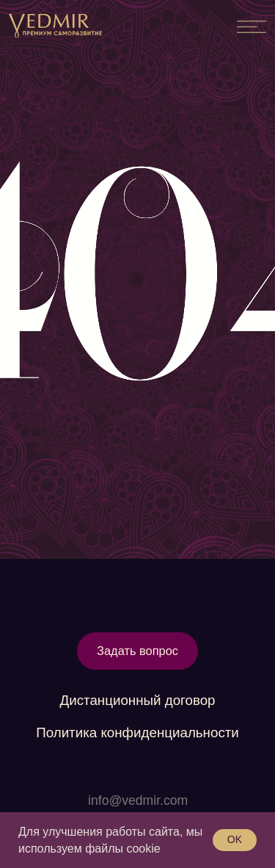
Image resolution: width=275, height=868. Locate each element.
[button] (137, 651)
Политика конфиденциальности (137, 733)
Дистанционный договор (137, 700)
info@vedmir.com (138, 800)
